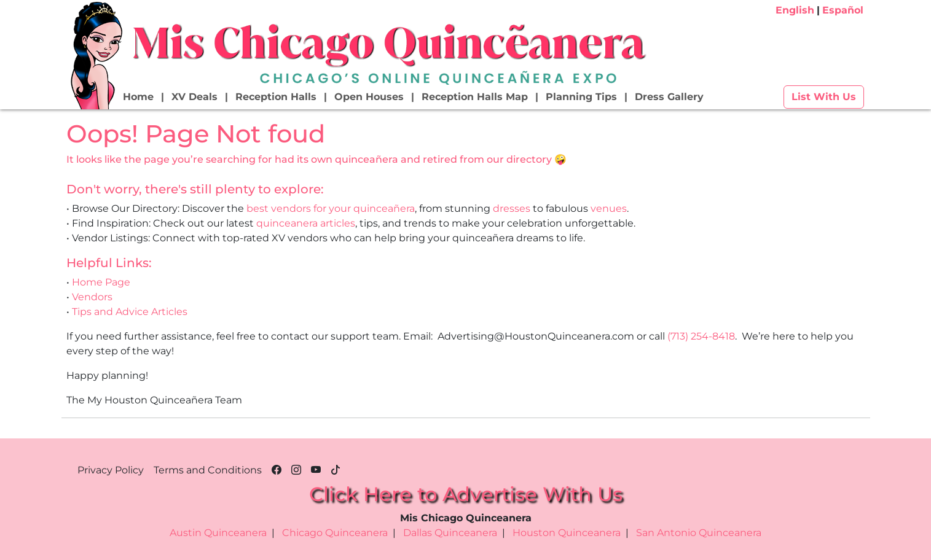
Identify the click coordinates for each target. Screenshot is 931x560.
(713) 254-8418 (701, 336)
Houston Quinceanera (567, 533)
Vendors (92, 297)
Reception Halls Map (475, 97)
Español (843, 10)
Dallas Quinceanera (450, 533)
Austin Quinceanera (218, 533)
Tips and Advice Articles (130, 312)
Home (138, 97)
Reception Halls (276, 97)
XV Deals (194, 97)
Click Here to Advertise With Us (466, 494)
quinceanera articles (306, 223)
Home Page (101, 282)
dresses (512, 208)
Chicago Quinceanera (335, 533)
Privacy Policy (111, 470)
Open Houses (369, 97)
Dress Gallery (669, 97)
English (795, 10)
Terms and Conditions (208, 470)
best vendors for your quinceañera (331, 208)
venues (609, 208)
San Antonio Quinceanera (699, 533)
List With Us (824, 97)
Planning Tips (581, 97)
